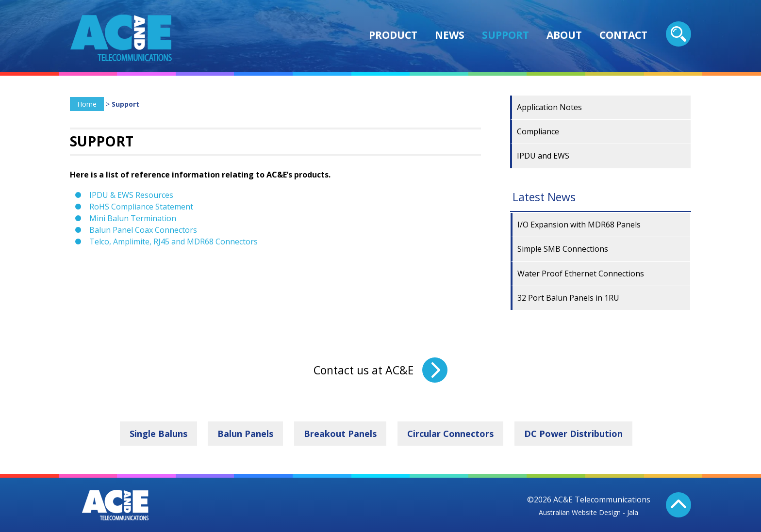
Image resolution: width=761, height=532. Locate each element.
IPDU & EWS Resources (131, 195)
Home (87, 104)
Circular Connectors (450, 434)
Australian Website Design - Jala (588, 512)
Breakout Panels (340, 434)
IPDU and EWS (543, 156)
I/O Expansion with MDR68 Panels (579, 225)
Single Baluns (158, 434)
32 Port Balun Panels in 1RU (568, 298)
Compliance (538, 131)
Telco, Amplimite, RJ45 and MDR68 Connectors (174, 242)
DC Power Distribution (573, 434)
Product (393, 35)
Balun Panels (245, 434)
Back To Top (678, 505)
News (450, 35)
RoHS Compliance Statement (141, 207)
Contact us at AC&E (364, 370)
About (564, 35)
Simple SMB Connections (563, 249)
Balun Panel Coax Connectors (143, 230)
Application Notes (549, 107)
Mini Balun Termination (133, 218)
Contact (623, 35)
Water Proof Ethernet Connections (581, 274)
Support (505, 35)
